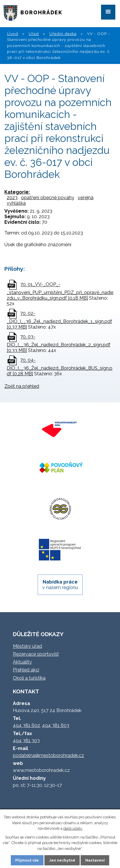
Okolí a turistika (29, 678)
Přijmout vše (27, 860)
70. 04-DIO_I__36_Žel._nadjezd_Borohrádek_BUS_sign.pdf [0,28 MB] (60, 367)
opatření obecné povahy (48, 198)
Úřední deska (63, 34)
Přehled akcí (26, 670)
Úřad (34, 34)
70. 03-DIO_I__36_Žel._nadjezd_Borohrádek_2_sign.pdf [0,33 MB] (59, 344)
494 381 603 (56, 725)
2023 (12, 198)
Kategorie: (17, 192)
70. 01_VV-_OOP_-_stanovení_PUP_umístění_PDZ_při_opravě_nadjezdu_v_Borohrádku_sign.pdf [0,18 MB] (60, 291)
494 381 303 (26, 741)
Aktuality (22, 662)
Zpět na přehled (22, 386)
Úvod (13, 34)
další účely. (73, 828)
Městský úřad (27, 646)
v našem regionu (60, 585)
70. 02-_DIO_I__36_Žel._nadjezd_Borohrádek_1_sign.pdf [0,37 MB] (59, 320)
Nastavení (95, 860)
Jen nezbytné (62, 860)
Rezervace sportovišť (36, 654)
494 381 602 (26, 725)
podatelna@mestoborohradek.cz (48, 755)
